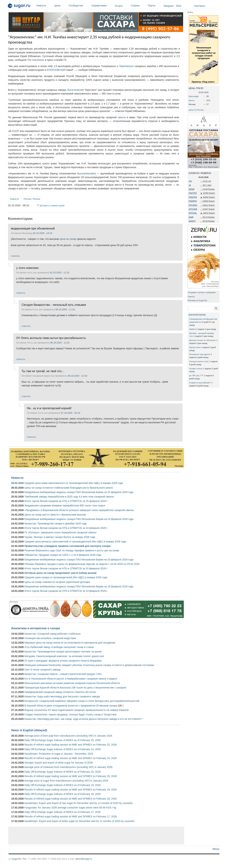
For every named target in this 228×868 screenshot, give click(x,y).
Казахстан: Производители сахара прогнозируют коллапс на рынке (63, 652)
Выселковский (76, 90)
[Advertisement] (96, 836)
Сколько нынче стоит (199, 361)
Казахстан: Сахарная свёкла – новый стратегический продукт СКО (63, 674)
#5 (190, 185)
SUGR (191, 189)
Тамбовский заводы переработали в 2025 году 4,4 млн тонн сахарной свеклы (69, 497)
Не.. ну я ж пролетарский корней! (49, 408)
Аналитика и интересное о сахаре (36, 628)
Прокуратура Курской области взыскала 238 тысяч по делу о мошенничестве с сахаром (75, 688)
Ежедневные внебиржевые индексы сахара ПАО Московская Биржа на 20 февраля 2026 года (79, 560)
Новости (44, 6)
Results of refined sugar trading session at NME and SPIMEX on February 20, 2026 (71, 776)
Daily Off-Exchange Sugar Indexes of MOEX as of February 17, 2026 (63, 812)
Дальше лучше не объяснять (203, 340)
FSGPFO (193, 201)
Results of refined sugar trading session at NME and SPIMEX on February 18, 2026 (71, 799)
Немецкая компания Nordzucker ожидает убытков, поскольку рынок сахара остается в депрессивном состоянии (89, 665)
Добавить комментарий (52, 205)
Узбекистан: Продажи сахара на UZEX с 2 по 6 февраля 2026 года (63, 555)
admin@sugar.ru (84, 859)
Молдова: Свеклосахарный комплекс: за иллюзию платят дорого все (64, 656)
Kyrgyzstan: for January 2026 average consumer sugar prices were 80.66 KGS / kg (70, 808)
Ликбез (192, 329)
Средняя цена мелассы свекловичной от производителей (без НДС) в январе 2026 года (75, 542)
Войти (190, 12)
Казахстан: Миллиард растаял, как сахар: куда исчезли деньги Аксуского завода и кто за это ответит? (83, 719)
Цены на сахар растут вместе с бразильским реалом (55, 515)
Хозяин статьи (196, 369)
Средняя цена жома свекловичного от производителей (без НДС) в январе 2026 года (74, 483)
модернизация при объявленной (33, 228)
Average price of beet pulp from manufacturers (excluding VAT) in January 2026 (68, 736)
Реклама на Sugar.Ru (197, 300)
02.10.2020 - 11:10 (59, 273)
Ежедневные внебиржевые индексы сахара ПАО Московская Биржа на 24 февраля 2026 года (79, 519)
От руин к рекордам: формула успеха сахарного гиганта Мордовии (63, 661)
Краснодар (194, 96)
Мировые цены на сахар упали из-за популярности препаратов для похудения (70, 643)
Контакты (200, 6)
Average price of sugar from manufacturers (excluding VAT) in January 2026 (66, 781)
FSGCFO (193, 197)
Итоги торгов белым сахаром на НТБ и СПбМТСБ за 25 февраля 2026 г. (66, 501)
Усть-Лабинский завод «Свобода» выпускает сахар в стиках (59, 647)
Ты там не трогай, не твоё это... (43, 371)
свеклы (122, 117)
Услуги (119, 6)
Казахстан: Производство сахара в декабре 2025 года (56, 524)
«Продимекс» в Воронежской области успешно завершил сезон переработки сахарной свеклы (79, 510)
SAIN (191, 217)
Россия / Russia (32, 199)
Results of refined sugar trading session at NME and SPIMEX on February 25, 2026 (71, 745)
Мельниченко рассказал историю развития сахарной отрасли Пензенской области (72, 683)
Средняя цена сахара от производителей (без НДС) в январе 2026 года (66, 577)
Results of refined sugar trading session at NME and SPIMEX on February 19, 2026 (71, 790)
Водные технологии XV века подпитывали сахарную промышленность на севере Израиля (77, 710)
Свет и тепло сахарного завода (42, 670)
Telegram (169, 6)
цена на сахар (68, 239)
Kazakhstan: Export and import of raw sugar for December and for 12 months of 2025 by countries (79, 803)
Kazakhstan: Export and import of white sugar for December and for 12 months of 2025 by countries (79, 821)
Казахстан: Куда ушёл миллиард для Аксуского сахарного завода (62, 696)
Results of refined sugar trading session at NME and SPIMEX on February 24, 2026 (71, 758)
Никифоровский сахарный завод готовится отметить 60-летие (60, 692)
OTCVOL (193, 213)
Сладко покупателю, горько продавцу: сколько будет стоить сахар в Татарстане (70, 714)
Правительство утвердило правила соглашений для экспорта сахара (67, 546)
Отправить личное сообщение (202, 292)
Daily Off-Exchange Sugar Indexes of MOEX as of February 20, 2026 (63, 772)
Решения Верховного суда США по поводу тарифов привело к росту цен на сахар (72, 550)
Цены (60, 6)
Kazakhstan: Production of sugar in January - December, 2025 (59, 754)
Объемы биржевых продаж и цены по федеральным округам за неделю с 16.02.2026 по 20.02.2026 (82, 564)
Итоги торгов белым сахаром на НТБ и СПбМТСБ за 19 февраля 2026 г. (66, 591)
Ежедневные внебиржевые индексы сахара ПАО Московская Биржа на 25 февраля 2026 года (79, 492)
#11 (190, 181)
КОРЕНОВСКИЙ (56, 70)
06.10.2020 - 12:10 (77, 376)
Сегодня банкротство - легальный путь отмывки (54, 305)
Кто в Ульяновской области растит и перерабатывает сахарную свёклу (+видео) (71, 679)
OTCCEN (193, 209)
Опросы (191, 297)
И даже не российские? (200, 383)
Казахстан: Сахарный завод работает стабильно (52, 634)
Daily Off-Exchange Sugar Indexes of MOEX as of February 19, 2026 (63, 785)
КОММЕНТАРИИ (197, 315)
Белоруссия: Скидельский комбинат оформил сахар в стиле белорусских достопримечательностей (82, 701)
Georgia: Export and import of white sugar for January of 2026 (59, 763)
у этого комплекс (28, 268)
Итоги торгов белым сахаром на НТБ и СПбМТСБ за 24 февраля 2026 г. (66, 528)
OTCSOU (193, 205)
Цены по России (196, 110)
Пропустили (195, 347)
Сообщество (79, 6)
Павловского (126, 66)
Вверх (216, 849)
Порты (155, 6)
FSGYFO (193, 193)
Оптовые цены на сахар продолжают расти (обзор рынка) (60, 573)
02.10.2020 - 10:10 (43, 233)
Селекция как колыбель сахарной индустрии (50, 638)
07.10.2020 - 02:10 (71, 413)
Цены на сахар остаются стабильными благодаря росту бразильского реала (69, 488)
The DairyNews (36, 60)
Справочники (102, 6)
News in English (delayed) (29, 730)
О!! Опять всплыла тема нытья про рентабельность (51, 338)
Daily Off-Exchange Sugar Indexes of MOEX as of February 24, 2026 (63, 749)
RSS (179, 6)
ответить (15, 256)
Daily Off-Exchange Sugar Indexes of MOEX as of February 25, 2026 (63, 740)
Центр (191, 100)
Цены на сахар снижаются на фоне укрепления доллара (57, 582)
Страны (138, 6)
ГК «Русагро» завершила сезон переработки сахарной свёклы (60, 532)
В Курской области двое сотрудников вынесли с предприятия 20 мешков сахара (71, 706)
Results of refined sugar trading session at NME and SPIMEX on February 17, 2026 (71, 816)
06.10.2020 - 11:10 (65, 309)
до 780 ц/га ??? (196, 376)
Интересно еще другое (200, 354)
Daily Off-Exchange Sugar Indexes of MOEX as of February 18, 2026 (63, 794)
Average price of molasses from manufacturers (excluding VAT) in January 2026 (68, 767)
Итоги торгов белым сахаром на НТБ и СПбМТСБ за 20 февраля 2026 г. (66, 568)
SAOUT (192, 221)
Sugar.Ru (16, 859)
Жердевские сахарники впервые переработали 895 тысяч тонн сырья (65, 506)
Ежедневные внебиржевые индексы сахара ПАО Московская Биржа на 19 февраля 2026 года (79, 586)
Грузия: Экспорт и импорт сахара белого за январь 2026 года (60, 537)
